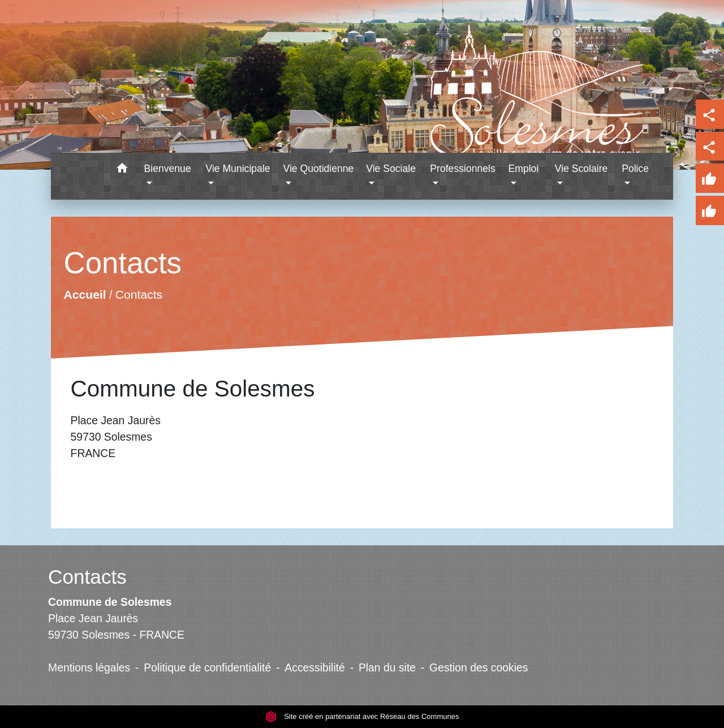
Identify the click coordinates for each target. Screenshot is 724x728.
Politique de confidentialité (207, 667)
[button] (122, 170)
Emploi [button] (524, 169)
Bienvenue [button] (168, 169)
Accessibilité (315, 667)
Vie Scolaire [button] (581, 169)
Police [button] (635, 169)
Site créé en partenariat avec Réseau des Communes (362, 716)
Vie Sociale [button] (391, 169)
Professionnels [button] (462, 169)
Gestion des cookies (479, 667)
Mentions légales (89, 667)
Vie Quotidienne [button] (318, 169)
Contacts (138, 294)
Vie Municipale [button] (238, 169)
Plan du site (387, 667)
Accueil (85, 294)
